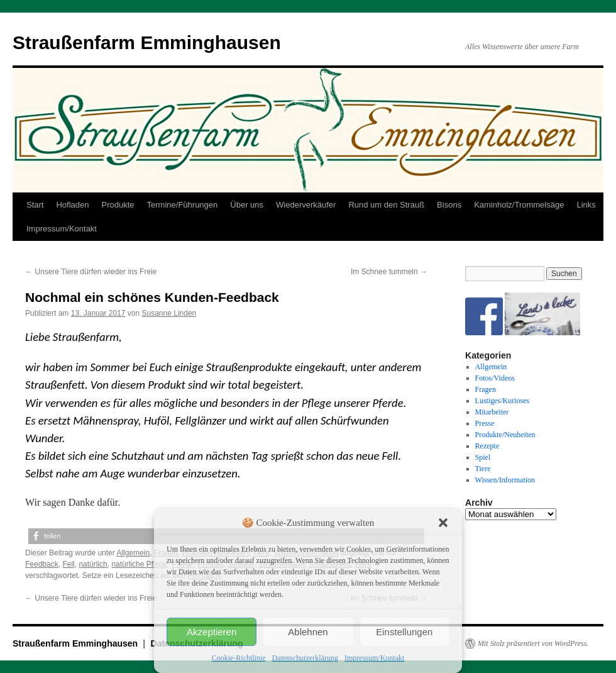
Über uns (247, 205)
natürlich (93, 564)
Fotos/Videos (495, 378)
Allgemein (133, 553)
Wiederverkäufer (306, 205)
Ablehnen (308, 632)
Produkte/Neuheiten (505, 435)
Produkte (118, 205)
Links (586, 205)
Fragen (486, 389)
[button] (443, 523)
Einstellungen (404, 632)
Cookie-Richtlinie (239, 658)
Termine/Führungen (183, 205)
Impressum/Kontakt (374, 658)
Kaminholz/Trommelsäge (519, 205)
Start (35, 205)
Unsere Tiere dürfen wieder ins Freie (91, 272)
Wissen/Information (505, 480)
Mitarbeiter (492, 412)
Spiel (483, 457)
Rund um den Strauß (386, 205)
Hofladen (72, 205)
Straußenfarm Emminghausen (147, 42)
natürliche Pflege (139, 564)
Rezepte (487, 446)
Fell (68, 564)
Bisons (449, 205)
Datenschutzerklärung (305, 658)
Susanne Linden (169, 313)
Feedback (42, 564)
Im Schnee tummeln (389, 272)
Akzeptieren (212, 632)
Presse (485, 423)
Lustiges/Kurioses (503, 401)
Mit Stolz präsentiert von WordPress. (533, 643)
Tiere (483, 469)
